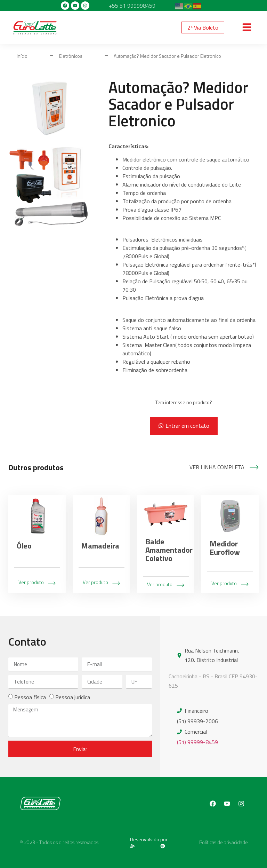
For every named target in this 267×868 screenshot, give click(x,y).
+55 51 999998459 (132, 6)
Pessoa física (30, 697)
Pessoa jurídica (73, 697)
